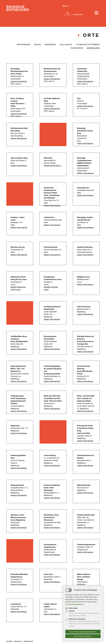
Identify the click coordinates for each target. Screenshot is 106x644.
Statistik (70, 611)
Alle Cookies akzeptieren (83, 636)
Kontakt (9, 641)
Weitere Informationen (85, 173)
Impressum (18, 641)
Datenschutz (28, 641)
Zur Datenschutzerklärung (74, 604)
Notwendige (71, 608)
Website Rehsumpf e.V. (53, 166)
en (67, 6)
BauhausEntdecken (18, 8)
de (64, 6)
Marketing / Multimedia (76, 619)
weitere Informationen (19, 81)
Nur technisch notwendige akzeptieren (83, 632)
